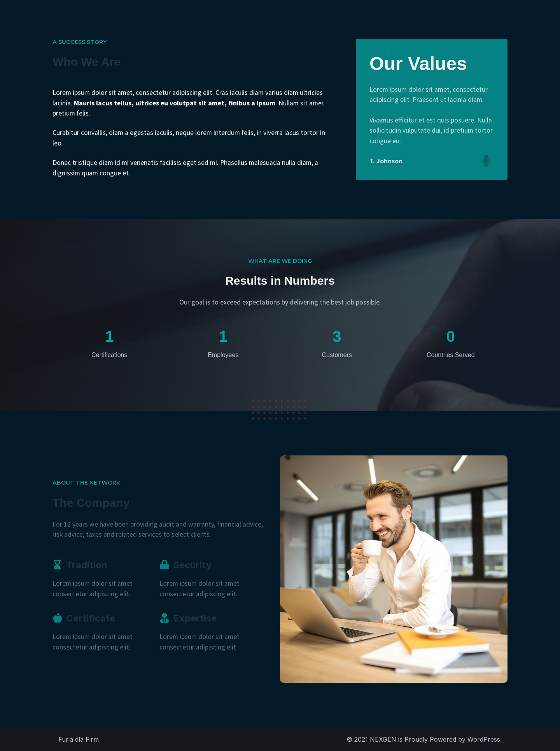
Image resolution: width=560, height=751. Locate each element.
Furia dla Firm (79, 739)
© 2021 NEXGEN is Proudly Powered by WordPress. (424, 739)
